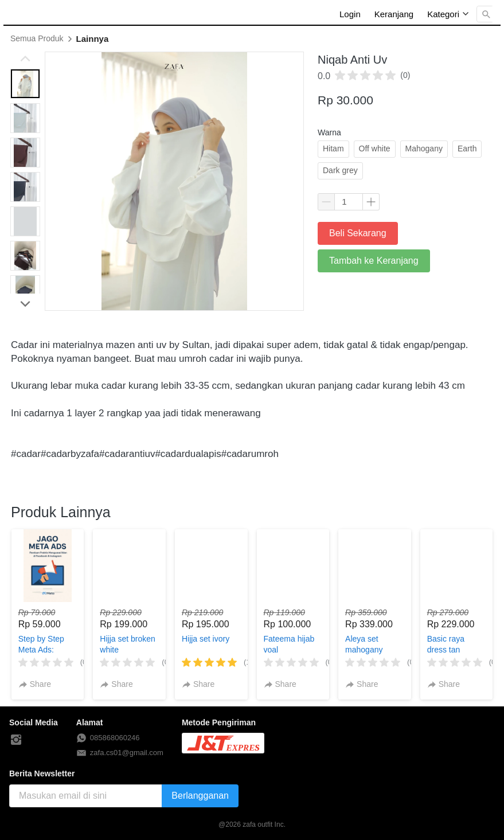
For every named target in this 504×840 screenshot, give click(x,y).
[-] (16, 740)
